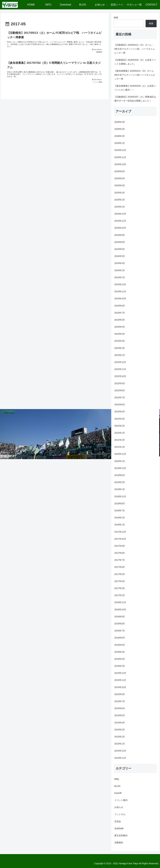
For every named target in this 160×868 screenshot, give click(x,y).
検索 (116, 18)
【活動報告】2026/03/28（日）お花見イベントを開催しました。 (135, 62)
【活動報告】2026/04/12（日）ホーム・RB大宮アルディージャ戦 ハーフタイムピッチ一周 (134, 49)
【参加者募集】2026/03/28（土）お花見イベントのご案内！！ (135, 88)
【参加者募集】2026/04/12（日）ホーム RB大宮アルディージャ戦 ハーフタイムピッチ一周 (135, 75)
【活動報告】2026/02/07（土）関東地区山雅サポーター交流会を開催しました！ (135, 99)
